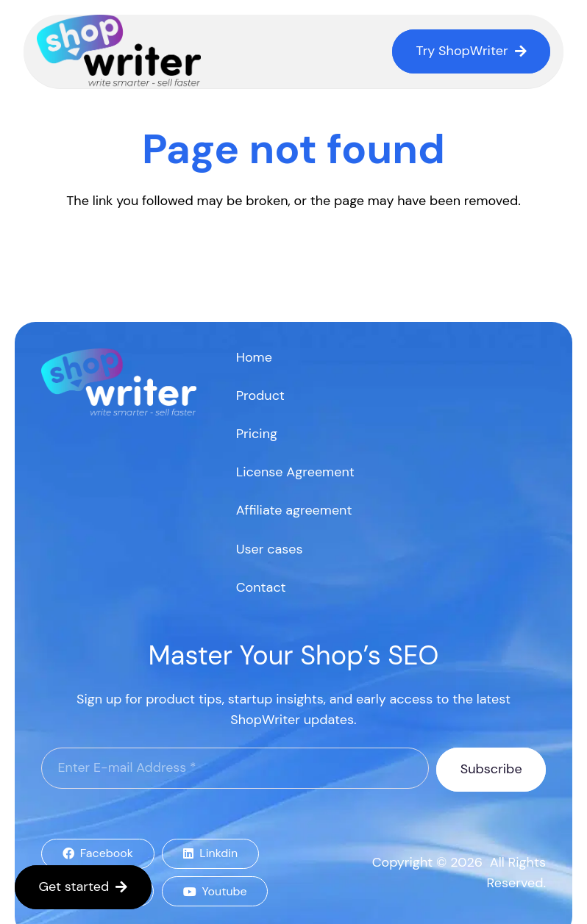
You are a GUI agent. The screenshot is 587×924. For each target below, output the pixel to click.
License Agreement (295, 472)
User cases (270, 549)
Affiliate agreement (294, 510)
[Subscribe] (491, 770)
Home (254, 357)
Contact (261, 587)
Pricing (257, 434)
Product (260, 395)
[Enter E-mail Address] (235, 768)
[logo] (119, 51)
